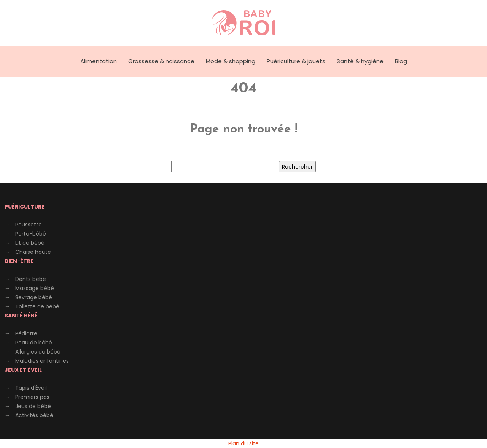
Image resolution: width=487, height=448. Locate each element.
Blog (401, 61)
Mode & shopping (231, 61)
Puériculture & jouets (296, 61)
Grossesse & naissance (161, 61)
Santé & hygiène (360, 61)
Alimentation (99, 61)
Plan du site (243, 443)
